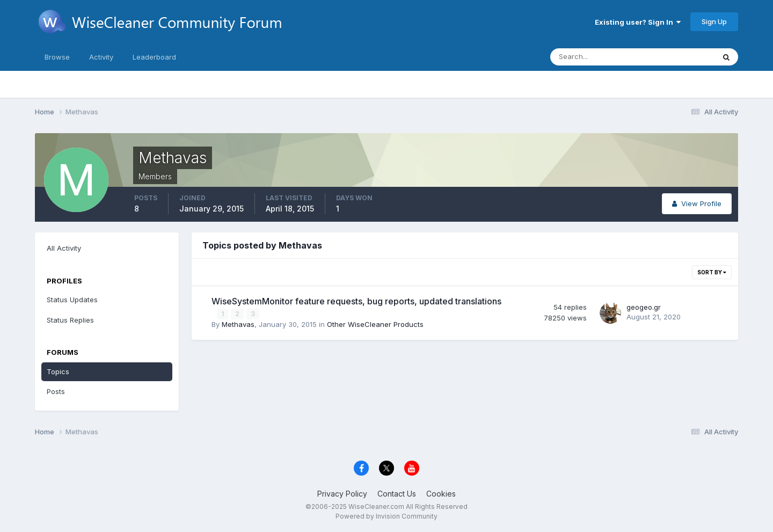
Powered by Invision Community (386, 516)
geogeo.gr (644, 307)
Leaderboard (154, 57)
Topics (58, 371)
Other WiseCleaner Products (375, 324)
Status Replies (70, 320)
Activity (101, 57)
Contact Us (397, 494)
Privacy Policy (342, 494)
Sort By (712, 272)
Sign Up (714, 21)
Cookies (441, 494)
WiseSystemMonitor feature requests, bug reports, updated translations (356, 301)
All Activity (64, 248)
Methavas (238, 324)
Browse (57, 57)
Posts (56, 391)
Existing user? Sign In (638, 22)
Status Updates (72, 300)
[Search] (597, 57)
